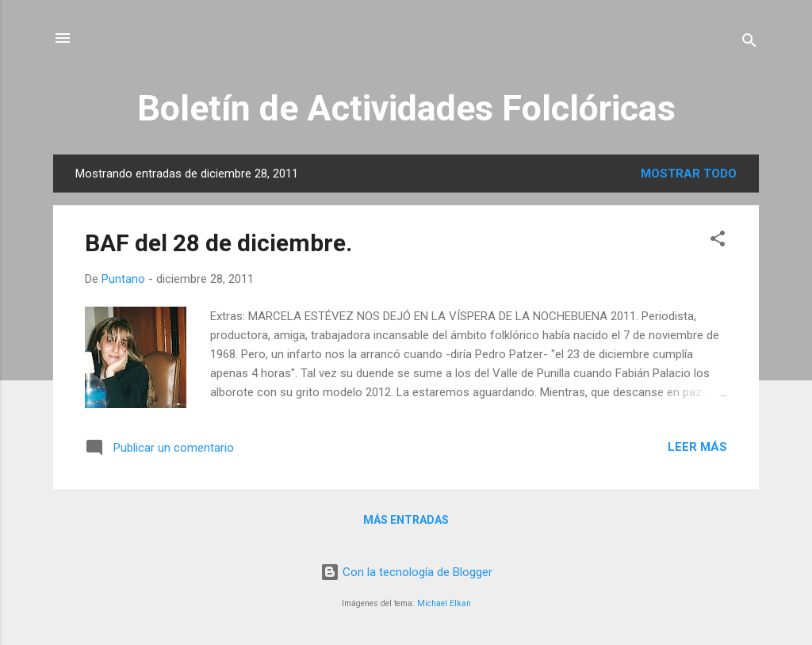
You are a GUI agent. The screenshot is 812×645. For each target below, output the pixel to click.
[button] (718, 241)
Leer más (697, 447)
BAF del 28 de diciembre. (218, 243)
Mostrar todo (689, 174)
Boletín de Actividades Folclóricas (406, 108)
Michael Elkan (444, 603)
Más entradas (406, 520)
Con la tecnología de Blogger (406, 572)
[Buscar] (749, 43)
